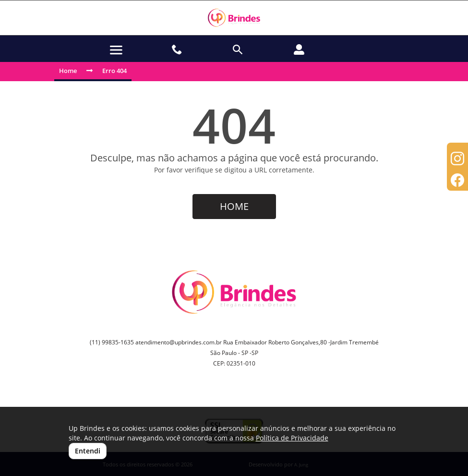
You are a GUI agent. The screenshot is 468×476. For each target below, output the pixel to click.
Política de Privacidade (292, 438)
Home (68, 71)
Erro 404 (114, 71)
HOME (234, 206)
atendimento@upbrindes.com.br (179, 342)
